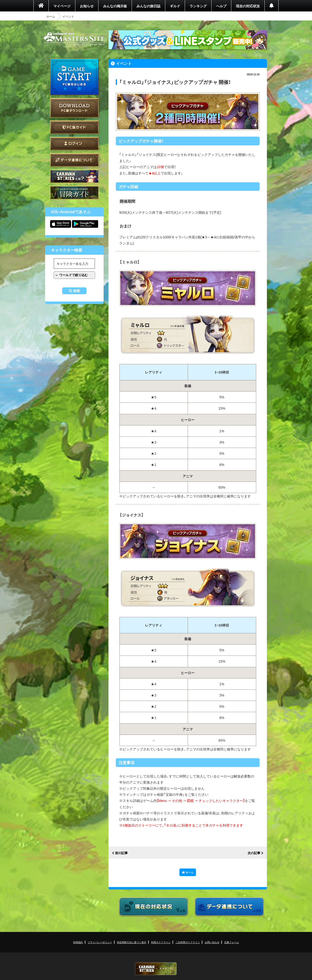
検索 (77, 291)
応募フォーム (232, 942)
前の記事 (121, 853)
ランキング (198, 6)
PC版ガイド (74, 127)
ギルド (175, 6)
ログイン (74, 144)
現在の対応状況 (248, 6)
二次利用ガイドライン (188, 942)
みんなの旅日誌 (148, 6)
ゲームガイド (74, 193)
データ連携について (74, 160)
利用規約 (78, 942)
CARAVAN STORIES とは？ (74, 176)
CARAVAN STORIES (156, 969)
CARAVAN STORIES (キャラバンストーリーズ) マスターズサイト (74, 39)
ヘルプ (221, 6)
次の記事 (254, 853)
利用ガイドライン (161, 942)
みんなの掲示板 (115, 6)
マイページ (62, 6)
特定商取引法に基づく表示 (132, 942)
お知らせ (87, 6)
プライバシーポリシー (100, 942)
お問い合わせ (212, 942)
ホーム (51, 16)
